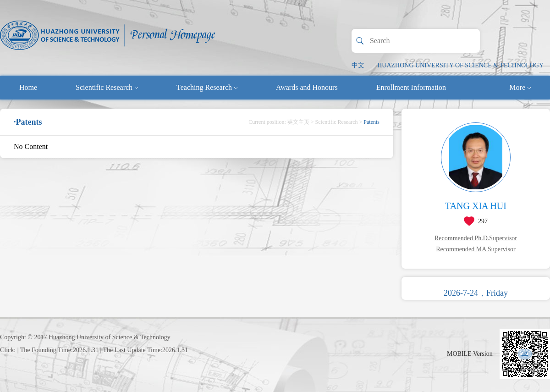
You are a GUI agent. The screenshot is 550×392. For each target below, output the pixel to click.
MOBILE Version (470, 354)
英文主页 (298, 122)
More (520, 87)
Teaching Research (207, 87)
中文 (358, 65)
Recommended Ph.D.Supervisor (476, 238)
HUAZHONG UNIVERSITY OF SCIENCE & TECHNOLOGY (460, 65)
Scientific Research (107, 87)
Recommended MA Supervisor (476, 249)
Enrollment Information (411, 87)
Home (28, 87)
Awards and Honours (307, 87)
